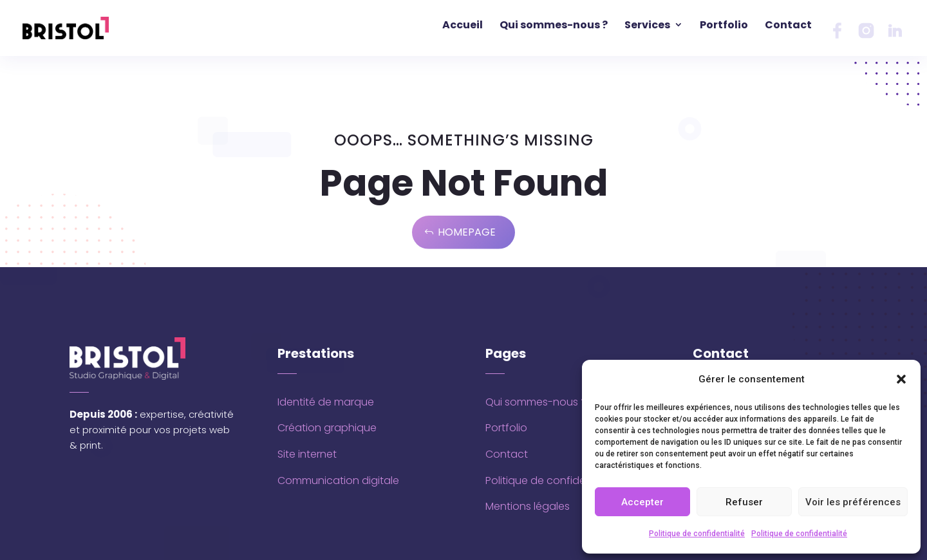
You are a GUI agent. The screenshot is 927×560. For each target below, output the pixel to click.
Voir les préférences (853, 502)
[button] (901, 379)
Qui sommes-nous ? (536, 402)
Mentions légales (528, 506)
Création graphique (327, 428)
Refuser (744, 502)
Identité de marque (326, 402)
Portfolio (506, 428)
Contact (507, 454)
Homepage (467, 232)
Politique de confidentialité (697, 534)
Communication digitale (338, 481)
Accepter (642, 502)
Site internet (307, 454)
